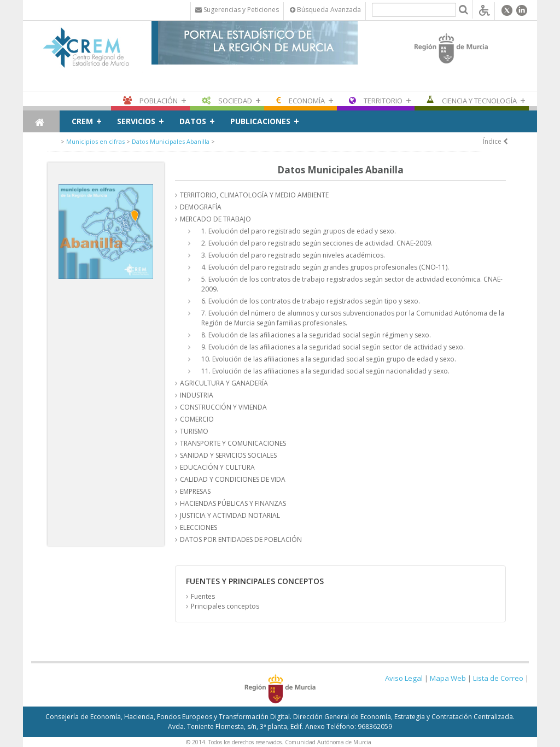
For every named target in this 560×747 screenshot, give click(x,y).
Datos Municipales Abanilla (171, 141)
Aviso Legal (404, 678)
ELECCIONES (199, 527)
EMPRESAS (195, 491)
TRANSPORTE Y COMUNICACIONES (233, 443)
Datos (193, 121)
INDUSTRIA (197, 395)
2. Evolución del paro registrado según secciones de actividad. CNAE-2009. (317, 243)
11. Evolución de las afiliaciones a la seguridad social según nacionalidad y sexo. (325, 371)
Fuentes (203, 596)
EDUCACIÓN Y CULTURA (217, 467)
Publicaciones (260, 121)
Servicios (136, 121)
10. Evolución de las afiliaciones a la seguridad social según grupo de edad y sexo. (329, 359)
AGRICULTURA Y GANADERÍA (224, 383)
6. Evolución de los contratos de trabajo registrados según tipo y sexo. (311, 301)
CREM (82, 121)
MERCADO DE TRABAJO (215, 219)
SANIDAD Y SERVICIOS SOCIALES (228, 455)
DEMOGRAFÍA (201, 207)
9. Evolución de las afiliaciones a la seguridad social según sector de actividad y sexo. (333, 347)
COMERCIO (197, 419)
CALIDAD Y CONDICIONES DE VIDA (233, 479)
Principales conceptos (225, 606)
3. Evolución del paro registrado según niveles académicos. (293, 255)
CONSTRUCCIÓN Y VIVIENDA (223, 407)
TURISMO (194, 431)
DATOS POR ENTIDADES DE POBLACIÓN (241, 539)
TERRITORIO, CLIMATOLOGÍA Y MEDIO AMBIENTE (254, 195)
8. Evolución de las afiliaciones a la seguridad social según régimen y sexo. (316, 335)
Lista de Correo (498, 678)
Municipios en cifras (95, 141)
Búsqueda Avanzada (325, 10)
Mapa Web (448, 678)
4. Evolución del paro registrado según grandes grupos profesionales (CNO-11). (325, 267)
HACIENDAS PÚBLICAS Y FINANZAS (233, 503)
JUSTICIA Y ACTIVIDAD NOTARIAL (230, 515)
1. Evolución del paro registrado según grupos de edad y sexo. (299, 231)
